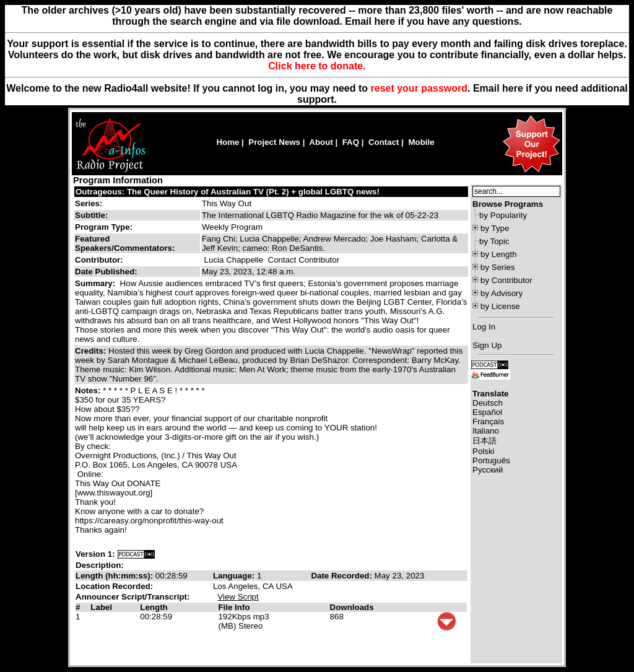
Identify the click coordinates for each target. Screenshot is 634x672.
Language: (235, 576)
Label (101, 607)
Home (228, 142)
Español (487, 412)
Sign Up (487, 345)
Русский (488, 470)
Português (491, 460)
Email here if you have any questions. (433, 21)
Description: (100, 565)
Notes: (89, 391)
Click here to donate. (317, 66)
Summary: (96, 283)
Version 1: (95, 554)
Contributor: (99, 260)
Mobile (421, 142)
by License (500, 306)
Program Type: (104, 227)
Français (488, 421)
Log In (484, 327)
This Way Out (227, 203)
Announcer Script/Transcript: (132, 597)
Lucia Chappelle (234, 260)
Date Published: (106, 272)
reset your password (419, 88)
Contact (384, 142)
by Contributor (506, 280)
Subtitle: (91, 215)
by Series (498, 267)
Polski (484, 451)
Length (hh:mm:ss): (115, 576)
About (321, 142)
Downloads (352, 607)
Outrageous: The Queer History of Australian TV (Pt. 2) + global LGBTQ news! (228, 192)
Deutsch (488, 403)
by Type (495, 228)
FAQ (351, 142)
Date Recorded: (342, 576)
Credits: (92, 351)
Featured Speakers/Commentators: (125, 243)
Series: (89, 203)
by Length (499, 254)
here (513, 88)
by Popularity (503, 215)
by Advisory (502, 293)
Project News (274, 142)
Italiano (486, 431)
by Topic (494, 241)
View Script (238, 597)
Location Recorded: (114, 586)
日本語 (484, 441)
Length (154, 607)
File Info (234, 607)
